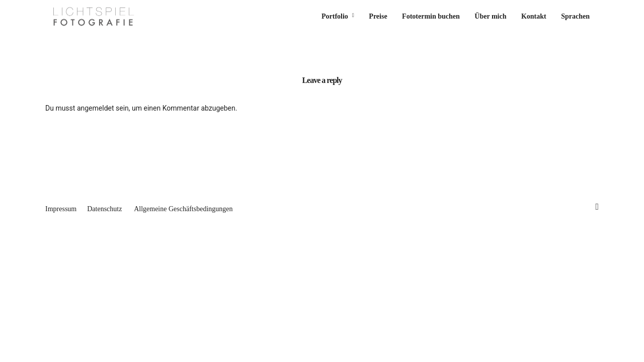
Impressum (61, 209)
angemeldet (96, 108)
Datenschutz (104, 209)
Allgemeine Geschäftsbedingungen (183, 209)
